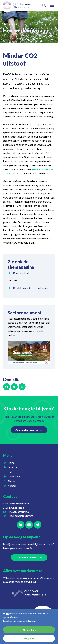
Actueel (13, 486)
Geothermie (15, 477)
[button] (44, 5)
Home (11, 463)
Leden (12, 472)
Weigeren (29, 638)
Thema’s (13, 481)
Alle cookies (29, 630)
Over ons (13, 24)
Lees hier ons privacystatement (19, 621)
